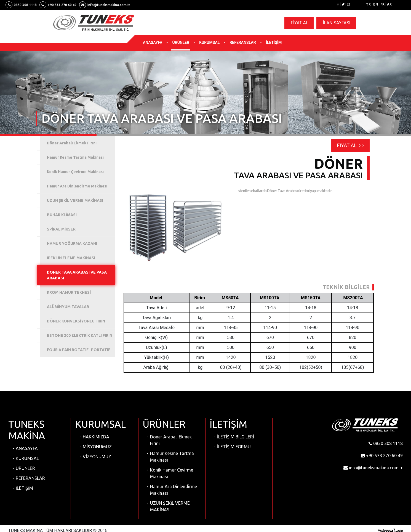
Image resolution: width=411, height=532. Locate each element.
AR (389, 4)
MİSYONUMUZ (97, 447)
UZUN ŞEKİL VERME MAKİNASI (170, 506)
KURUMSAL (209, 43)
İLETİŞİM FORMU (234, 447)
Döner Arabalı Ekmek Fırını (171, 440)
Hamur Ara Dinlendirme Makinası (174, 490)
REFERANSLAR (243, 43)
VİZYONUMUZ (97, 457)
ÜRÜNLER (181, 43)
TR (368, 4)
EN (376, 4)
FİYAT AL (300, 23)
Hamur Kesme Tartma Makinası (172, 457)
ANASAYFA (153, 43)
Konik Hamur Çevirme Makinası (172, 473)
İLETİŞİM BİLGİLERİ (236, 437)
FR (382, 4)
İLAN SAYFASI (337, 23)
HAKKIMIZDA (96, 437)
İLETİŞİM (274, 43)
